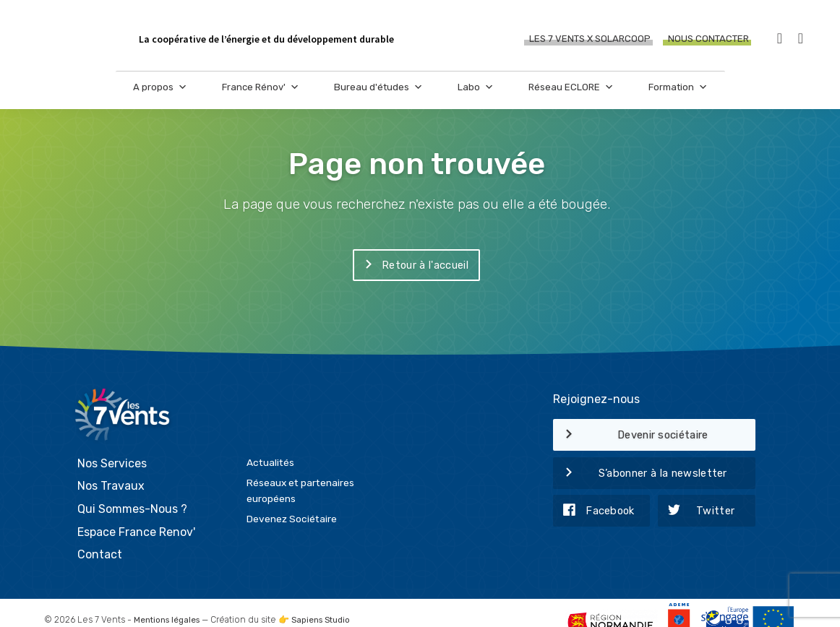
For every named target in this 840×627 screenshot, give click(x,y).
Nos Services (112, 445)
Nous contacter (708, 39)
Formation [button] (678, 94)
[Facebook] (780, 39)
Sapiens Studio (329, 602)
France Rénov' (261, 94)
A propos (160, 94)
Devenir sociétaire (631, 436)
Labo (476, 94)
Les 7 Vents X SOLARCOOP (590, 39)
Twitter (696, 511)
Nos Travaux (111, 468)
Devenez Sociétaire (292, 501)
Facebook (594, 511)
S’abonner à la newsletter (640, 474)
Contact (100, 536)
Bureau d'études (378, 94)
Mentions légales (169, 602)
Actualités (270, 444)
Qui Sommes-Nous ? (132, 491)
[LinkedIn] (801, 39)
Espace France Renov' (136, 514)
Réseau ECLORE (571, 94)
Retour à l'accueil (411, 266)
